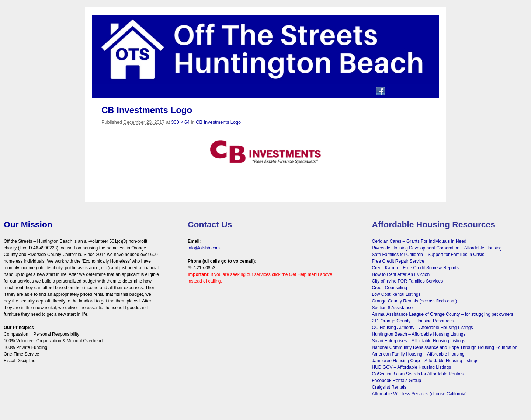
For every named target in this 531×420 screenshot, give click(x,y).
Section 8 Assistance (393, 308)
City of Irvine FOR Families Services (408, 281)
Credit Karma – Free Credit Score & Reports (415, 268)
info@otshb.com (204, 248)
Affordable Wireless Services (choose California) (419, 394)
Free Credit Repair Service (398, 261)
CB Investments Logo (218, 122)
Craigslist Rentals (389, 387)
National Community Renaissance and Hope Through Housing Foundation (445, 347)
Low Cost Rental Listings (396, 294)
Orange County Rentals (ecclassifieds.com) (415, 301)
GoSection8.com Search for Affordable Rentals (418, 374)
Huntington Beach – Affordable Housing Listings (419, 334)
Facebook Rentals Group (397, 381)
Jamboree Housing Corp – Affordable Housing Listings (425, 361)
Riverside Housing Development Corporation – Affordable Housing (437, 248)
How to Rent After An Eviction (401, 274)
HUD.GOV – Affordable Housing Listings (412, 367)
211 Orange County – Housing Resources (413, 321)
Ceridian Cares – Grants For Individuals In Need (419, 241)
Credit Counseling (390, 288)
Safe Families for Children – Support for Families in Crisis (428, 255)
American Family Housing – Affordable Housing (418, 354)
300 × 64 (180, 122)
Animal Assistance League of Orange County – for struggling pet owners (443, 314)
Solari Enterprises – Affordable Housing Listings (419, 341)
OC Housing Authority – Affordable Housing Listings (423, 328)
